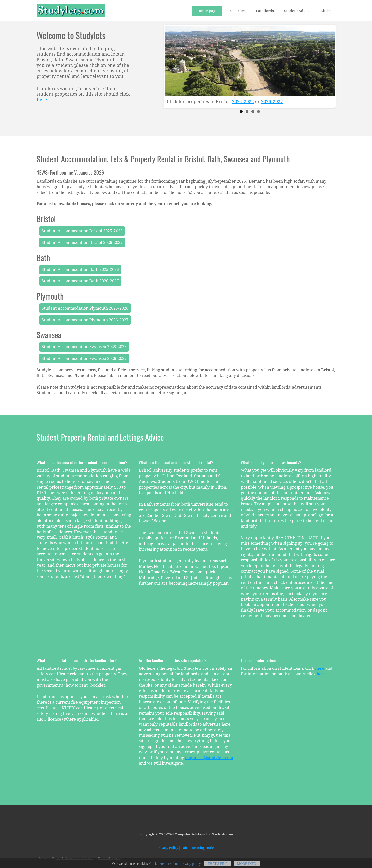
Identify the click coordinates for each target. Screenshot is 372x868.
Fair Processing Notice (198, 848)
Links (326, 11)
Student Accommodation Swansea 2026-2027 (84, 359)
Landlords (265, 11)
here (320, 668)
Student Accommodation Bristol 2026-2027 (82, 242)
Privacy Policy (167, 848)
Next (330, 65)
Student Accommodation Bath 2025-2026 (80, 270)
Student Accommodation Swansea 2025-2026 (84, 347)
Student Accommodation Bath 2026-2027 (80, 281)
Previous (170, 65)
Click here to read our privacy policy (175, 866)
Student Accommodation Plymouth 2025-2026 (85, 308)
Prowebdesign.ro (109, 858)
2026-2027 (272, 102)
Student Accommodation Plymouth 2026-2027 (85, 320)
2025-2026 (243, 102)
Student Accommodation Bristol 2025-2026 (82, 231)
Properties (237, 11)
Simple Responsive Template (74, 858)
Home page (207, 11)
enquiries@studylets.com (209, 758)
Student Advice (297, 11)
